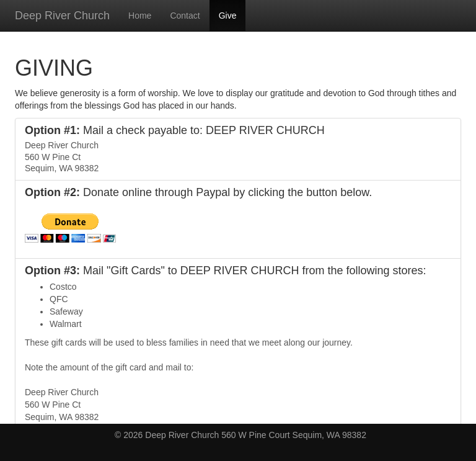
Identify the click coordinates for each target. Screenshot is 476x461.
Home (140, 16)
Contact (185, 16)
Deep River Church (62, 16)
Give (228, 16)
